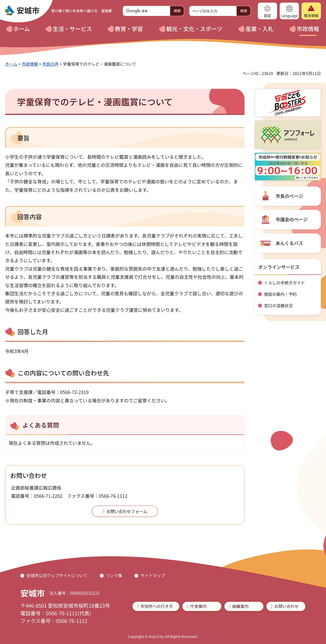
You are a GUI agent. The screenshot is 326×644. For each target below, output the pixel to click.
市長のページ (289, 196)
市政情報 (30, 64)
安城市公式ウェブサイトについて (57, 575)
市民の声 (50, 64)
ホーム (11, 64)
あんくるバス (289, 243)
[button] (267, 11)
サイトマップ (153, 575)
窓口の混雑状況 (278, 305)
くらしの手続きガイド (284, 283)
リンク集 (114, 575)
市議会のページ (292, 219)
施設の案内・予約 (280, 294)
